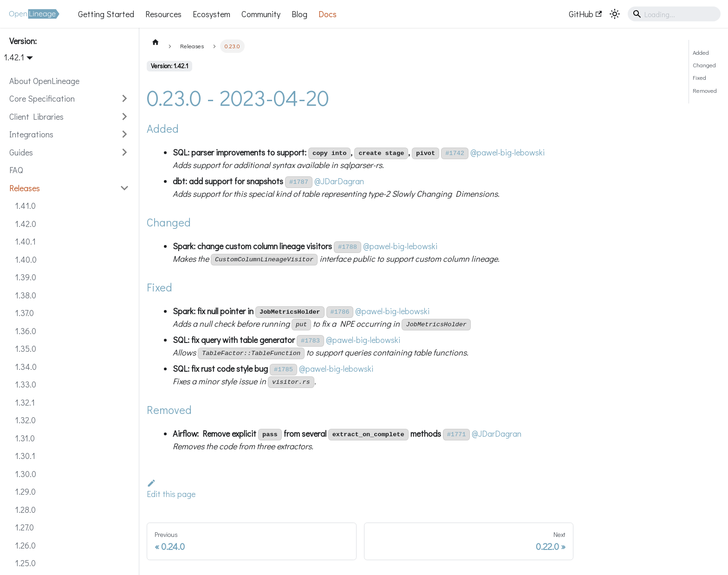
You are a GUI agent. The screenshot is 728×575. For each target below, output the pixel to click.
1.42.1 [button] (14, 57)
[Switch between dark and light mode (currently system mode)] (615, 14)
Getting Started (106, 14)
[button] (69, 99)
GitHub (585, 14)
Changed (704, 65)
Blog (299, 14)
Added (701, 52)
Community (261, 14)
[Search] (674, 14)
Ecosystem (211, 14)
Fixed (699, 78)
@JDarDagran (339, 181)
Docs (328, 14)
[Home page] (156, 42)
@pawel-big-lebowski (507, 152)
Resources (163, 14)
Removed (705, 90)
